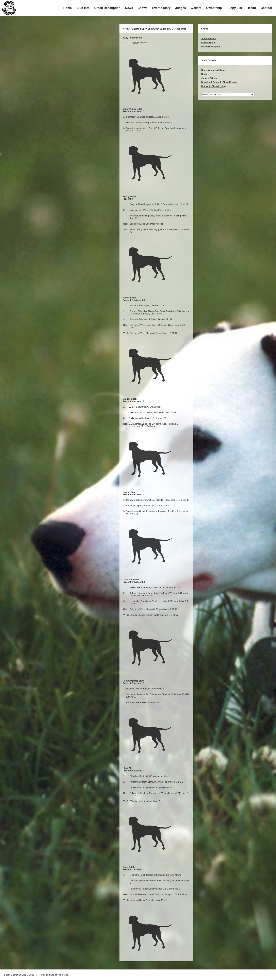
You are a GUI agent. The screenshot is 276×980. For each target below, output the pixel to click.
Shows (143, 8)
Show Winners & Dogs (213, 70)
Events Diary (161, 8)
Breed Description (107, 8)
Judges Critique (210, 78)
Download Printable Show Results (219, 82)
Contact (266, 8)
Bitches (205, 74)
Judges (181, 8)
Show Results (209, 38)
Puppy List (234, 8)
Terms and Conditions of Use (54, 975)
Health (251, 8)
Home (68, 8)
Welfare (196, 8)
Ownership (214, 8)
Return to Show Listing (213, 86)
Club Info (83, 8)
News (129, 8)
